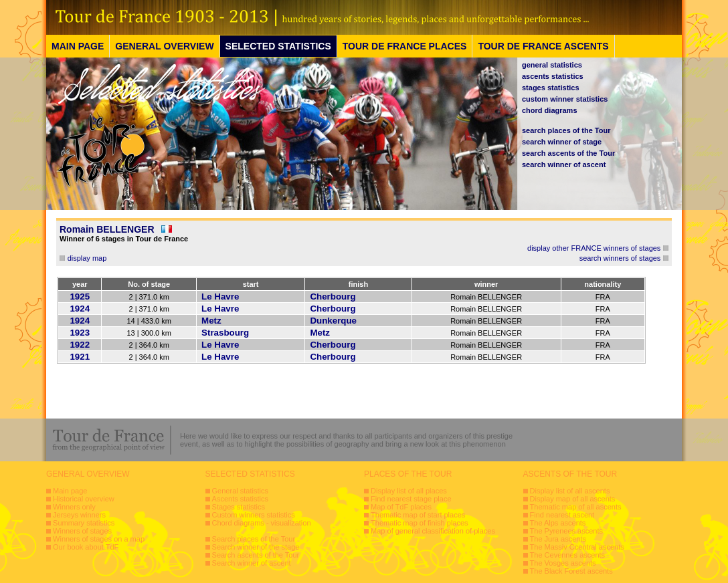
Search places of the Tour (254, 539)
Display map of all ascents (573, 499)
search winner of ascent (564, 164)
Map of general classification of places (433, 531)
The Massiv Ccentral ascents (577, 547)
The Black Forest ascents (571, 571)
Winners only (74, 507)
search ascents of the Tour (568, 153)
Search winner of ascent (252, 563)
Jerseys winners (79, 515)
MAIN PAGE (78, 46)
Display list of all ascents (570, 491)
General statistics (240, 491)
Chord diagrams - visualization (262, 523)
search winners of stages (620, 258)
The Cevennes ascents (568, 555)
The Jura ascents (558, 539)
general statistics (552, 65)
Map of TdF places (401, 507)
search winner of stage (562, 142)
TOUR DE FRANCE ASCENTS (543, 46)
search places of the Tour (566, 130)
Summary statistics (84, 523)
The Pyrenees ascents (566, 531)
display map (87, 258)
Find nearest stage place (411, 499)
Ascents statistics (240, 499)
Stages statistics (239, 507)
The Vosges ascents (563, 563)
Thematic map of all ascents (576, 507)
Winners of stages (82, 531)
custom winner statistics (565, 99)
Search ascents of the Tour (256, 555)
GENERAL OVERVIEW (164, 46)
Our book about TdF (86, 547)
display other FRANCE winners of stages (594, 248)
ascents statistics (553, 76)
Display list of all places (409, 491)
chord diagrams (550, 110)
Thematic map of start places (418, 515)
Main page (70, 491)
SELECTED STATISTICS (278, 46)
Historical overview (84, 499)
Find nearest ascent (562, 515)
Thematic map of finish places (420, 523)
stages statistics (551, 88)
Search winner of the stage (256, 547)
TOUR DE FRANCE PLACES (405, 46)
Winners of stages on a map (99, 539)
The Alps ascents (558, 523)
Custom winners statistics (254, 515)
